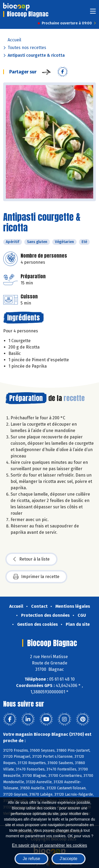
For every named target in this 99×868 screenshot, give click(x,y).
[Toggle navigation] (93, 13)
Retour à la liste (31, 559)
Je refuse (31, 859)
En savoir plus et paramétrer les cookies (49, 845)
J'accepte (69, 859)
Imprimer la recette (36, 577)
